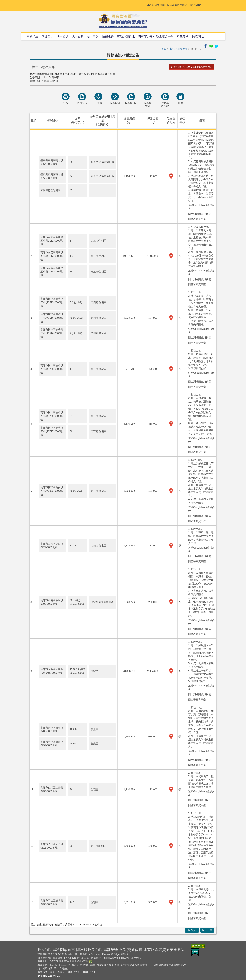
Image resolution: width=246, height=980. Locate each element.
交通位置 (135, 950)
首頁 (164, 49)
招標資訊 (48, 36)
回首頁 (150, 5)
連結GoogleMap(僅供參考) (201, 207)
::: (144, 5)
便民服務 (78, 36)
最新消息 (32, 36)
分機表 (73, 965)
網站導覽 (160, 5)
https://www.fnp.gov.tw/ (116, 958)
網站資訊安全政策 (111, 950)
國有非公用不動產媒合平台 (156, 36)
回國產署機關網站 (177, 5)
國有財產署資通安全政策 (164, 950)
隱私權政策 (86, 950)
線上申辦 (93, 36)
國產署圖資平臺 (197, 219)
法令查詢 (63, 36)
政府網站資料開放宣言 (56, 950)
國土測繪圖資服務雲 (200, 214)
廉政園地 (198, 36)
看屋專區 (183, 36)
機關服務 (108, 36)
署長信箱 (136, 958)
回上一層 (207, 930)
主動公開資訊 (126, 36)
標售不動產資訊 (179, 49)
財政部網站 (195, 5)
